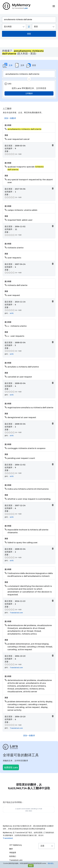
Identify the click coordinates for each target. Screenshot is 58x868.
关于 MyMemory (16, 845)
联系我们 (13, 856)
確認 (31, 866)
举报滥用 (13, 853)
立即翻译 (29, 93)
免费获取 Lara (11, 767)
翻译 (11, 849)
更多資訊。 (51, 863)
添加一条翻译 (10, 118)
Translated (8, 838)
